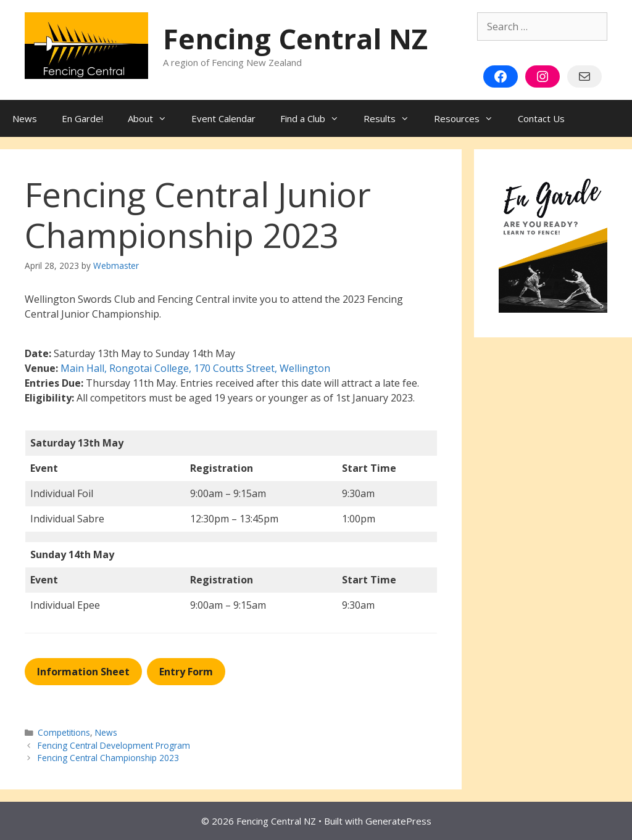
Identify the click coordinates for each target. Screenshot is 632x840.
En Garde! (82, 118)
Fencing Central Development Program (114, 745)
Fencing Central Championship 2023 (108, 758)
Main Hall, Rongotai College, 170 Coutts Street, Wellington (195, 368)
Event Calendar (223, 118)
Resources (470, 118)
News (25, 118)
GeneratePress (398, 821)
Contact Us (541, 118)
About (153, 118)
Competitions (64, 732)
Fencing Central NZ (295, 39)
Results (393, 118)
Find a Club (316, 118)
